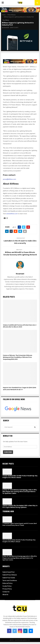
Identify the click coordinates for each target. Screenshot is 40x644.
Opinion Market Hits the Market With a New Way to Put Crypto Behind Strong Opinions (20, 506)
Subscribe (8, 452)
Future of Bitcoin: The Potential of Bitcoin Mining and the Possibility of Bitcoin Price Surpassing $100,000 (18, 357)
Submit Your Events (9, 578)
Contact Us (6, 592)
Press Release (6, 20)
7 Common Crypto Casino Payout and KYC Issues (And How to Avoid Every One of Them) (20, 524)
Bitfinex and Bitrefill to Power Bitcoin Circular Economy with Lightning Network (20, 254)
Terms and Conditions (10, 581)
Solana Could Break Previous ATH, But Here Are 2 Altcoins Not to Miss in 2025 (20, 326)
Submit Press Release (10, 575)
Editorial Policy (7, 583)
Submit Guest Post (8, 572)
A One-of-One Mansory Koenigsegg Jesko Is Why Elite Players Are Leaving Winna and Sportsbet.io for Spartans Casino (20, 492)
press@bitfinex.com (10, 179)
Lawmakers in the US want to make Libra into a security (20, 242)
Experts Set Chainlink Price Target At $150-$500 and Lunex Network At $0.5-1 (20, 389)
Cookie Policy (7, 586)
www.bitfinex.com (12, 214)
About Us (5, 595)
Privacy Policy (7, 589)
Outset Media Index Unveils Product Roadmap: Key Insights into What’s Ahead (20, 477)
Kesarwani (6, 28)
